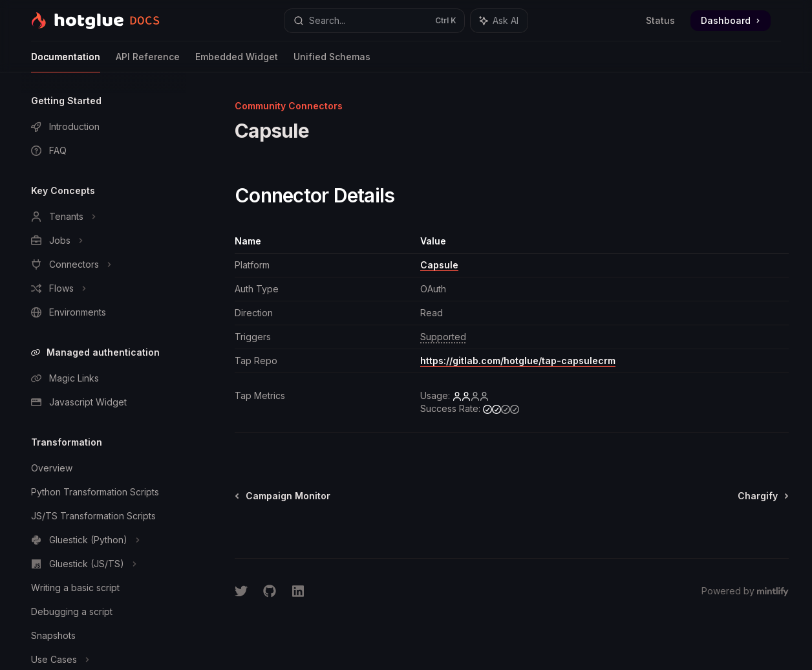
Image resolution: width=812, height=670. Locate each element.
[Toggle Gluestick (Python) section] (103, 540)
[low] (471, 396)
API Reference (148, 62)
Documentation (66, 62)
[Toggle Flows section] (103, 288)
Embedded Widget (237, 62)
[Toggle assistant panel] (499, 21)
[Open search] (374, 21)
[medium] (502, 409)
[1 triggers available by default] (444, 337)
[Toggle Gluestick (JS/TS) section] (103, 564)
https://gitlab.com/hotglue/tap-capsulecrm (518, 361)
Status (660, 20)
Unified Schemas (332, 62)
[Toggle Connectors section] (103, 265)
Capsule (440, 265)
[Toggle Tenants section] (103, 217)
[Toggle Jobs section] (103, 241)
